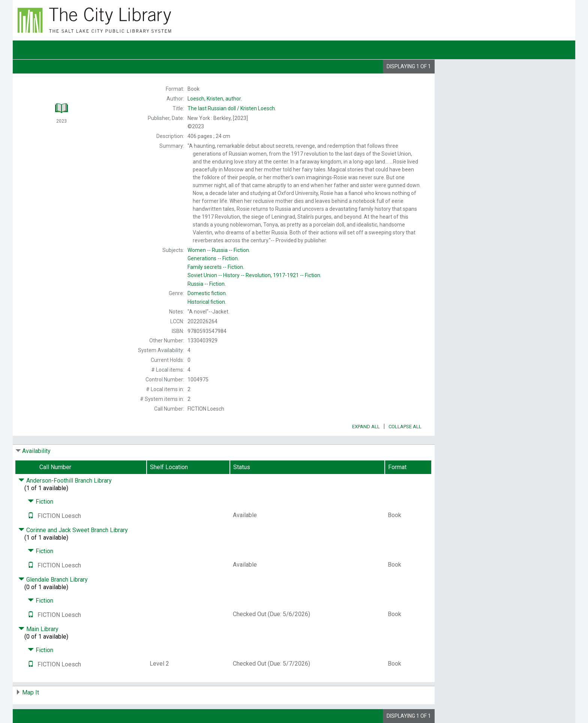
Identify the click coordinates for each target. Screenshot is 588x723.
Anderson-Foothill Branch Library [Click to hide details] (65, 481)
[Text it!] (31, 516)
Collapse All (405, 427)
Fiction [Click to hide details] (40, 502)
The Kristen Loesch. (232, 108)
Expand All (366, 427)
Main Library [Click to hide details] (38, 629)
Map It (31, 692)
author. (215, 99)
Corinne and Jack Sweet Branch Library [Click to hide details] (73, 530)
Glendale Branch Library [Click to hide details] (53, 580)
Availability (36, 451)
